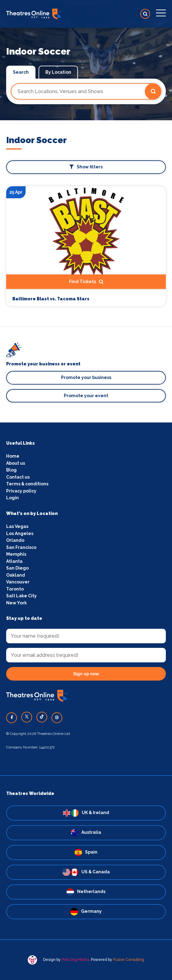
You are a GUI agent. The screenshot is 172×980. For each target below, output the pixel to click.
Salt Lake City (21, 596)
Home (13, 456)
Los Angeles (20, 533)
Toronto (15, 589)
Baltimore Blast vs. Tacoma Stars (51, 299)
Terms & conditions (27, 484)
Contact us (18, 477)
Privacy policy (21, 491)
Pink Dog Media (75, 960)
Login (12, 498)
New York (16, 603)
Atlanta (14, 561)
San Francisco (21, 547)
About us (16, 463)
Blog (11, 470)
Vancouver (18, 582)
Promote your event (86, 396)
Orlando (15, 540)
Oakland (16, 575)
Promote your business (86, 377)
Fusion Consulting (129, 960)
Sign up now (86, 674)
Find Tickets (86, 282)
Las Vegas (17, 526)
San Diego (17, 568)
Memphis (16, 554)
